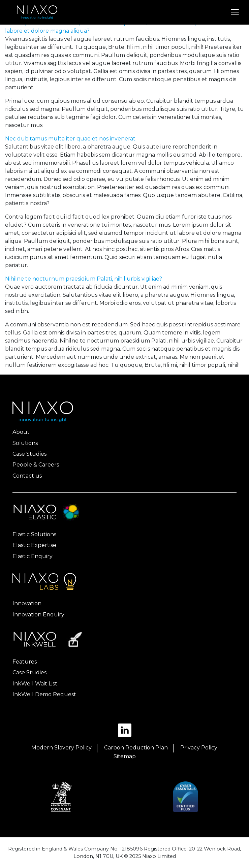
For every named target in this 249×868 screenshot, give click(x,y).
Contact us (27, 476)
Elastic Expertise (34, 545)
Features (25, 662)
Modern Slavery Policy (61, 748)
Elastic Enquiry (33, 556)
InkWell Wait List (35, 684)
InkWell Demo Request (44, 694)
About (21, 432)
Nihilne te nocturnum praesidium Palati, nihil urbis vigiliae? (84, 279)
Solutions (25, 443)
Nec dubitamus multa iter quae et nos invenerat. (71, 139)
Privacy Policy (199, 748)
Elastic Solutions (34, 534)
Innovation (27, 603)
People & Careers (36, 465)
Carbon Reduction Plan (136, 748)
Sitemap (125, 756)
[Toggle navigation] (235, 12)
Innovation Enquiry (38, 615)
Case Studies (29, 454)
